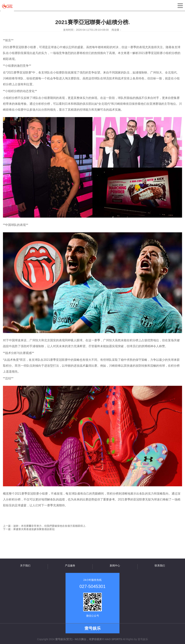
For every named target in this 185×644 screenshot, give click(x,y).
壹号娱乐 (143, 639)
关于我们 (25, 566)
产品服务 (70, 566)
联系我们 (160, 566)
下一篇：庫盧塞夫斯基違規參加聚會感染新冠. (29, 529)
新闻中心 (115, 566)
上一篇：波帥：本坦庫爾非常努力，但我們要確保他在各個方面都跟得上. (45, 526)
